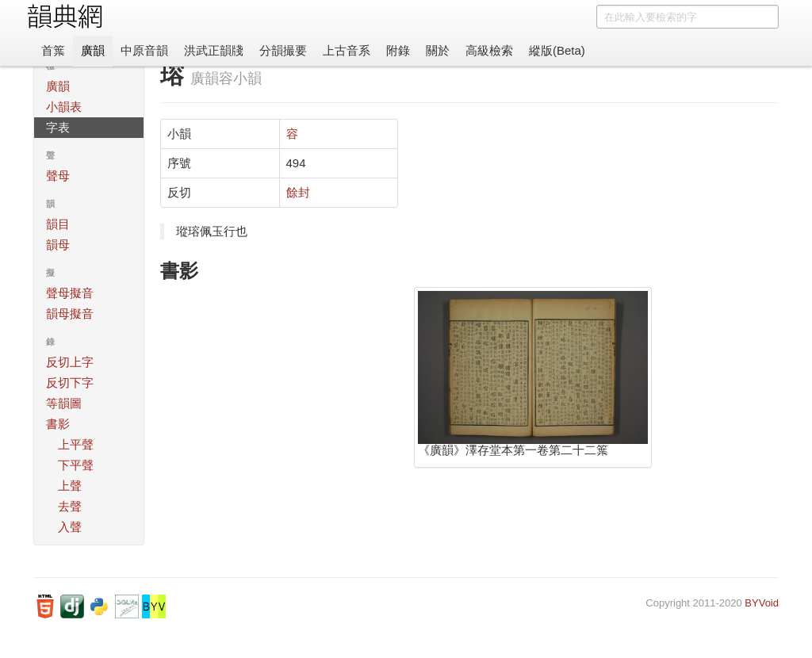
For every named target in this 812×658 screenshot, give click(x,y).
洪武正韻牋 (214, 50)
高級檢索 (489, 50)
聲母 (58, 176)
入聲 (70, 527)
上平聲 (76, 444)
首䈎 (53, 50)
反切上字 (70, 362)
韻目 (58, 224)
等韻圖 (64, 403)
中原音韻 (144, 50)
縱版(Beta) (557, 50)
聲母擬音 (70, 293)
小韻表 (64, 107)
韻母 (58, 245)
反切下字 (70, 383)
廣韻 (93, 50)
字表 (58, 127)
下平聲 (76, 465)
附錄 (398, 50)
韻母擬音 (70, 314)
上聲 (70, 486)
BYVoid (762, 603)
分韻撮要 (283, 50)
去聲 (70, 506)
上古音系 (347, 50)
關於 (438, 50)
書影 (58, 424)
